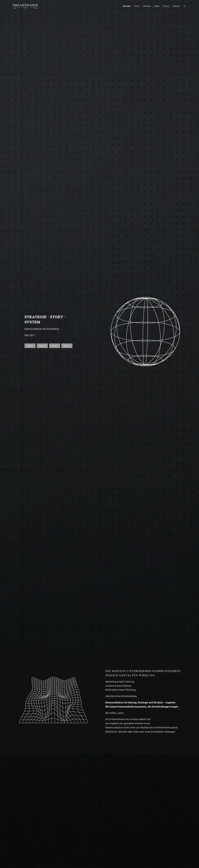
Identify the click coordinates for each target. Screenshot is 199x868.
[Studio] (55, 346)
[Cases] (30, 346)
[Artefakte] (43, 346)
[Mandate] (67, 346)
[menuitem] (127, 6)
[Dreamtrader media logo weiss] (25, 6)
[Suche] (184, 6)
